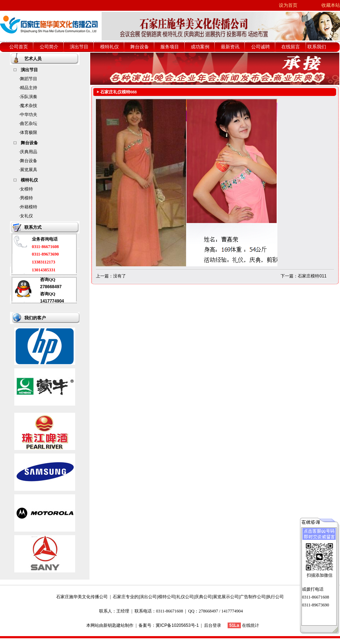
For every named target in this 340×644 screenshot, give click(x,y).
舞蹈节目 (29, 79)
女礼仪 (26, 216)
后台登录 (213, 625)
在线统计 (251, 625)
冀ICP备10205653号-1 (177, 625)
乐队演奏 (29, 97)
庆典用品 (29, 152)
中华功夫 (29, 115)
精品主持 (29, 88)
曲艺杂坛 (29, 124)
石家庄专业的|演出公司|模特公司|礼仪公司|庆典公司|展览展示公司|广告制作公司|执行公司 (198, 597)
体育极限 (29, 132)
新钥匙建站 (114, 625)
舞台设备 (29, 161)
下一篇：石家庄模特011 (303, 276)
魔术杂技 (29, 106)
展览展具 (29, 170)
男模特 (26, 198)
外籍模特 (29, 207)
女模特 (26, 189)
